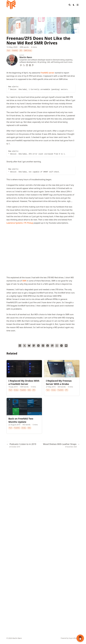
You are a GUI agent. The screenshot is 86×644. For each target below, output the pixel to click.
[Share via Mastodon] (34, 346)
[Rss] (24, 65)
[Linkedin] (27, 65)
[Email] (21, 65)
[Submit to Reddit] (38, 346)
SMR (24, 281)
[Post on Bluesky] (29, 346)
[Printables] (33, 65)
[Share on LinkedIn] (20, 346)
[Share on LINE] (66, 346)
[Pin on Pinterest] (43, 346)
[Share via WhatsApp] (57, 346)
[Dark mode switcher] (74, 5)
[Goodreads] (30, 65)
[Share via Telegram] (61, 346)
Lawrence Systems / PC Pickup (20, 223)
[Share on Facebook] (48, 346)
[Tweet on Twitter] (25, 346)
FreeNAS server (47, 73)
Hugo (70, 638)
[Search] (70, 5)
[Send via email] (52, 346)
